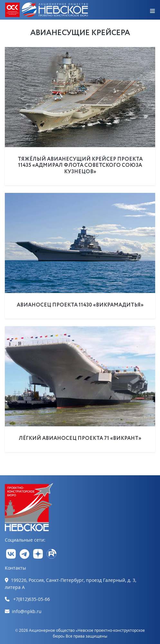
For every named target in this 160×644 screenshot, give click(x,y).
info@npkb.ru (27, 611)
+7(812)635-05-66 (32, 599)
